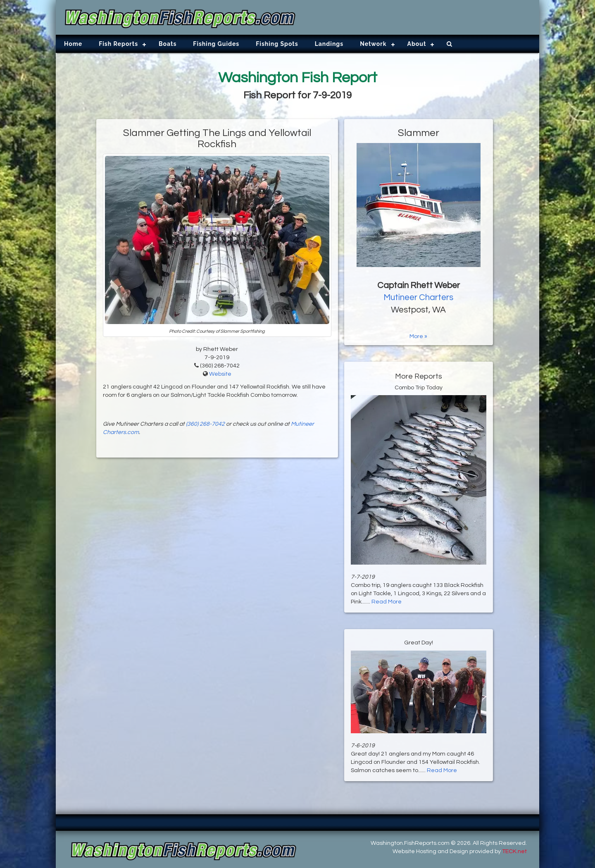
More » (418, 336)
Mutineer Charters (418, 297)
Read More (387, 602)
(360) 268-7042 (205, 424)
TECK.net (514, 851)
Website (220, 374)
